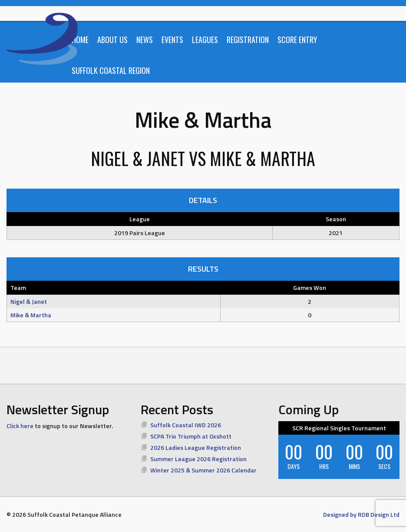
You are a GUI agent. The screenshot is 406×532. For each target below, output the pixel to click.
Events (172, 40)
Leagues (205, 40)
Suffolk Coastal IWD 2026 (186, 425)
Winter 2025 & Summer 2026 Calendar (203, 470)
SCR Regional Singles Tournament (339, 428)
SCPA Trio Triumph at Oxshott (191, 436)
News (145, 40)
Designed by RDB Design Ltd (361, 514)
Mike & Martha (31, 315)
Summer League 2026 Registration (198, 459)
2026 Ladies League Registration (196, 447)
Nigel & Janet (29, 301)
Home (80, 40)
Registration (248, 40)
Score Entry (297, 40)
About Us (112, 40)
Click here (20, 426)
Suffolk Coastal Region (111, 70)
